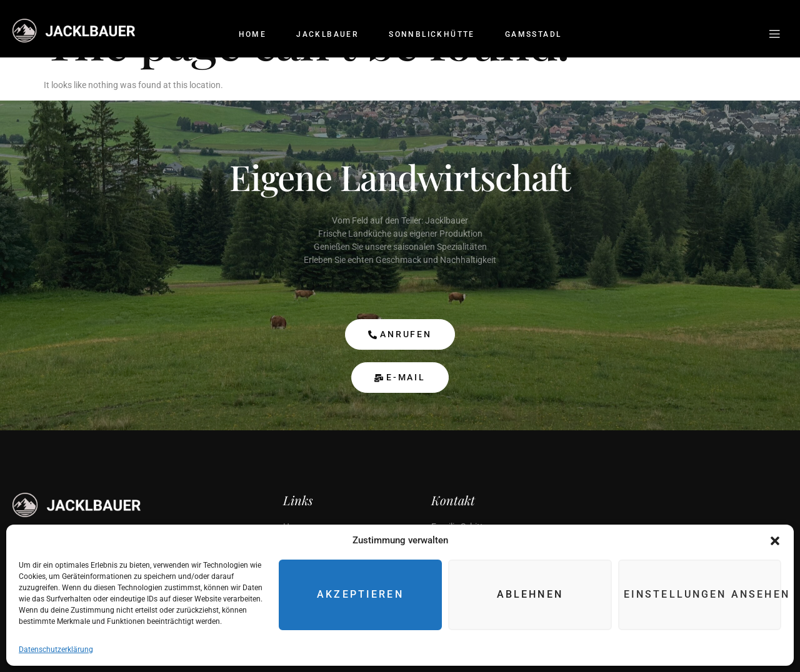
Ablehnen (534, 595)
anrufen (400, 334)
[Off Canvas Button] (774, 35)
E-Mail (400, 377)
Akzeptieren (367, 595)
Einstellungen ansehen (704, 595)
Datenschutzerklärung (56, 650)
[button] (775, 541)
